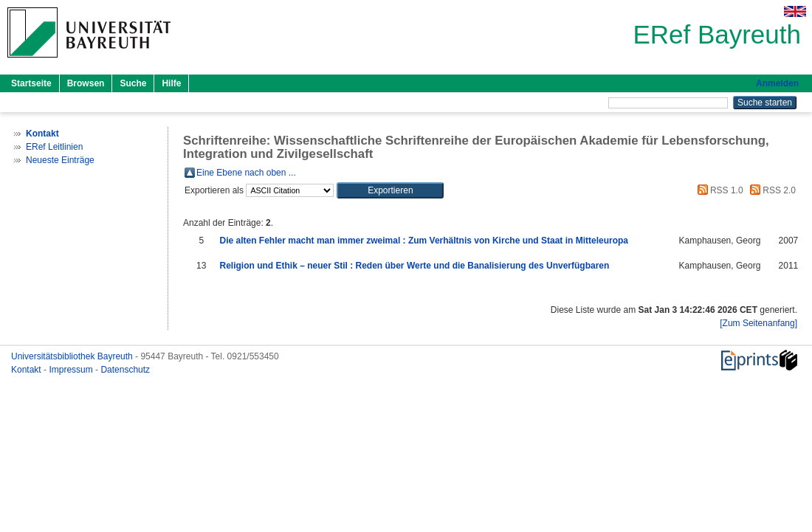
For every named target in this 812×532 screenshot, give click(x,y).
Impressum (72, 370)
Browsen (86, 83)
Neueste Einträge (60, 160)
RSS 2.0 (771, 190)
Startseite (31, 83)
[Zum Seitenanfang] (758, 323)
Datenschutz (125, 370)
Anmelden (777, 83)
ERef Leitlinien (54, 147)
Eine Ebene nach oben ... (246, 173)
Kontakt (27, 370)
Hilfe (171, 83)
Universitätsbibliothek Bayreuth (73, 356)
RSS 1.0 (718, 190)
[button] (390, 190)
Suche (133, 83)
